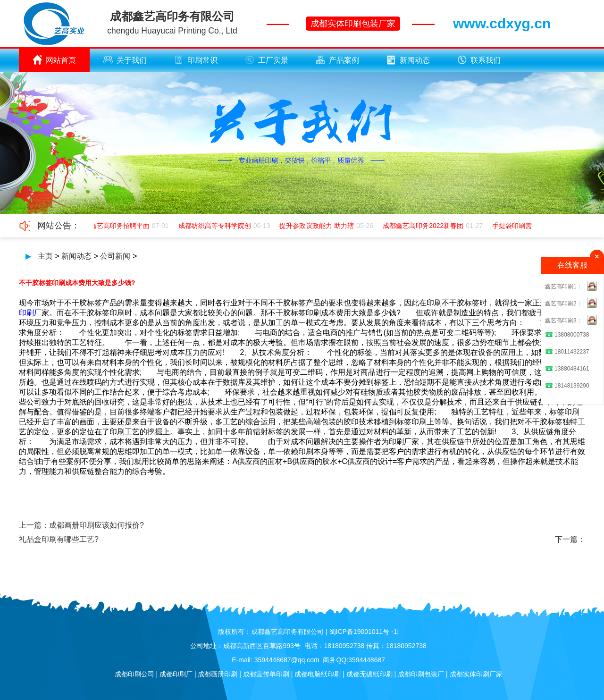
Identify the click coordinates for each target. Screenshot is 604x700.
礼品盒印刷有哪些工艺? (59, 539)
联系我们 (479, 60)
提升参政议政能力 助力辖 (318, 226)
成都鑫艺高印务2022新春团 (424, 226)
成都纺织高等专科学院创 (216, 226)
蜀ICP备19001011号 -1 (363, 632)
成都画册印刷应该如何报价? (96, 525)
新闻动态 (408, 60)
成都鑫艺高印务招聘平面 (114, 226)
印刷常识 (196, 60)
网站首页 (54, 60)
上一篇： (34, 525)
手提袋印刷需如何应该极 (529, 226)
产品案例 (337, 60)
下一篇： (570, 539)
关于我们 (125, 60)
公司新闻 (115, 256)
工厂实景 (267, 60)
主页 (45, 256)
